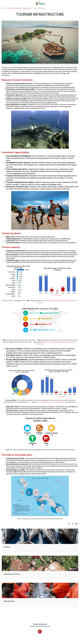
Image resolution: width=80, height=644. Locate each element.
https (48, 301)
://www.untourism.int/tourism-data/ (58, 301)
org (63, 402)
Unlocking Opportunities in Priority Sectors (19, 8)
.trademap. (60, 402)
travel (51, 402)
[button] (2, 3)
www (38, 402)
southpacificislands (44, 402)
